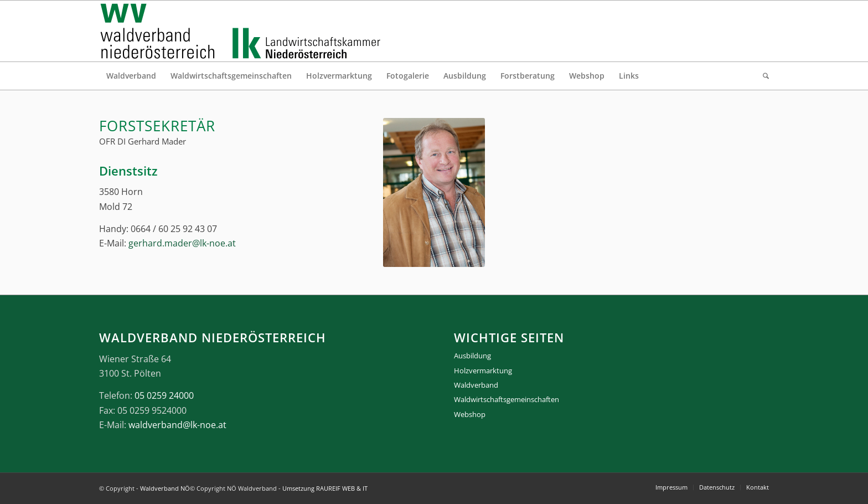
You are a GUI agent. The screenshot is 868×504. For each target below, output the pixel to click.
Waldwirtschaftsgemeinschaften (507, 399)
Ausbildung (472, 356)
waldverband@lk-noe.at (177, 425)
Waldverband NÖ (165, 488)
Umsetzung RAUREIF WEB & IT (325, 488)
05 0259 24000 (164, 395)
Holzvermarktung (483, 371)
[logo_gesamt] (243, 31)
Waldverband (476, 385)
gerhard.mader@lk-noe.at (182, 243)
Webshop (470, 414)
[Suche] (762, 76)
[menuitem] (131, 76)
